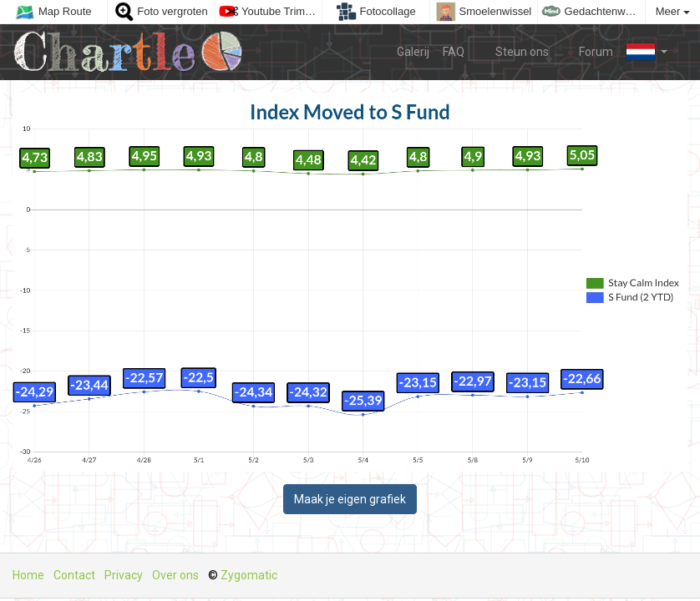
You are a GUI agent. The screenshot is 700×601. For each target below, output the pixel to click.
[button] (647, 52)
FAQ (454, 52)
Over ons (175, 575)
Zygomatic (249, 575)
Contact (74, 575)
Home (28, 575)
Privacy (124, 575)
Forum (588, 51)
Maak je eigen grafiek (350, 499)
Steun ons (513, 51)
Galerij (413, 52)
